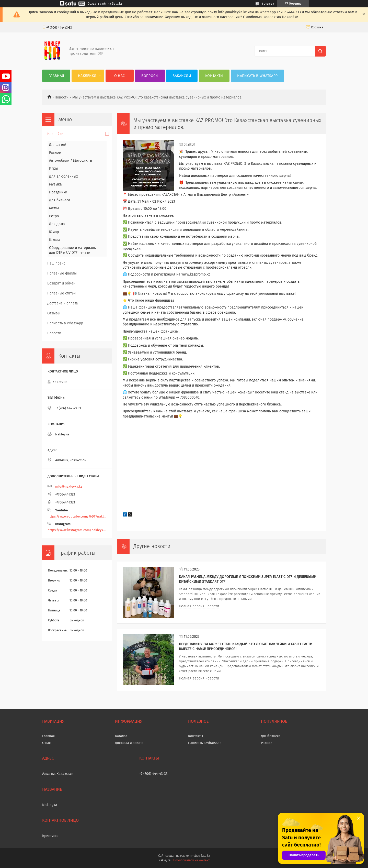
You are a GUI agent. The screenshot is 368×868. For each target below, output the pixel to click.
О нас (120, 76)
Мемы (54, 208)
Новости (62, 97)
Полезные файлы (62, 273)
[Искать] (320, 51)
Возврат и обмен (61, 283)
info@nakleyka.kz (69, 486)
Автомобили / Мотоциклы (71, 161)
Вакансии (182, 76)
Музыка (55, 184)
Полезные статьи (61, 293)
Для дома (57, 224)
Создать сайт (97, 4)
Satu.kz (205, 856)
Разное (55, 153)
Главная (56, 76)
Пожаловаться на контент (191, 860)
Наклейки (87, 76)
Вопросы (150, 76)
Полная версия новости (199, 606)
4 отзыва (268, 4)
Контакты (214, 76)
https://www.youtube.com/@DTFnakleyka (77, 516)
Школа (55, 240)
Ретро (54, 216)
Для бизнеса (60, 200)
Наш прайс (56, 263)
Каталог (121, 736)
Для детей (58, 145)
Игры (53, 168)
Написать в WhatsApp (257, 76)
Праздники (58, 192)
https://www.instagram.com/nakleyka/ (77, 530)
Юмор (54, 232)
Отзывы (54, 313)
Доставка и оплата (63, 303)
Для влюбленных (64, 176)
